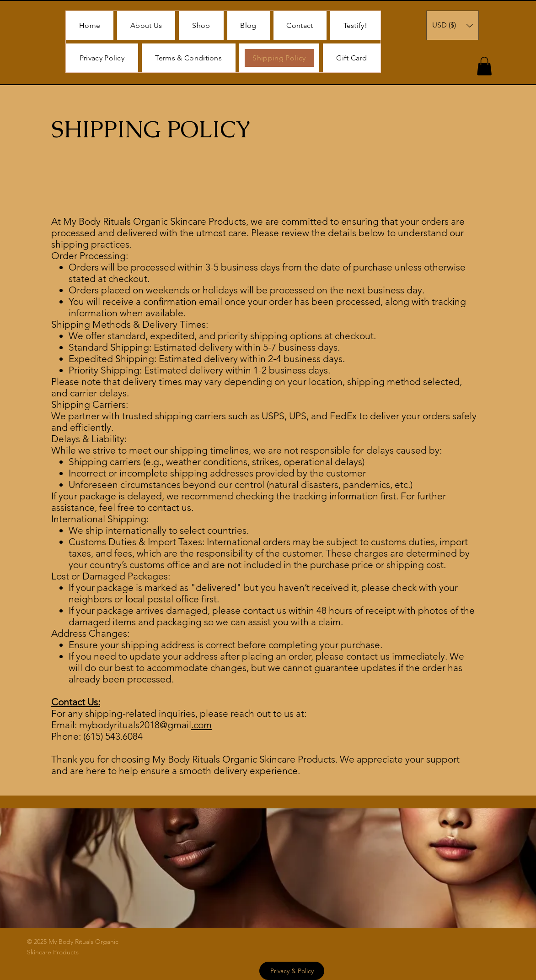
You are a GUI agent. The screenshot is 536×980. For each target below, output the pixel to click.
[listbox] (453, 25)
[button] (453, 25)
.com (201, 725)
